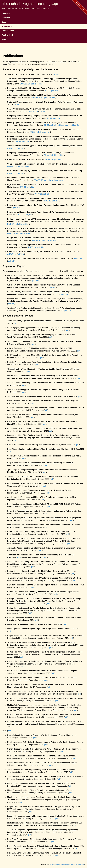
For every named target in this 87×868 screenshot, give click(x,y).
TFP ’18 (23, 187)
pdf (53, 74)
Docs (4, 22)
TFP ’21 (18, 141)
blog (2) (75, 125)
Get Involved (7, 35)
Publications (7, 26)
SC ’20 (47, 155)
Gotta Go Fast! (8, 31)
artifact (61, 125)
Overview (6, 13)
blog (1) (68, 125)
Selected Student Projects (18, 316)
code (27, 166)
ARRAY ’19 (12, 173)
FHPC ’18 (47, 201)
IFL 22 (49, 118)
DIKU (51, 865)
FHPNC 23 (33, 111)
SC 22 (46, 125)
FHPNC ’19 (12, 166)
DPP (19, 557)
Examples (6, 18)
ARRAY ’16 (36, 240)
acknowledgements (68, 865)
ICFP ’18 (38, 194)
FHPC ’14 (32, 247)
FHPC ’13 (78, 258)
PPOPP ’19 (39, 180)
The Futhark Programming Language (30, 4)
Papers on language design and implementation (31, 69)
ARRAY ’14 (12, 254)
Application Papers (14, 266)
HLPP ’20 (49, 160)
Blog (4, 39)
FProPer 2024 (37, 98)
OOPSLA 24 (25, 84)
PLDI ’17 (11, 224)
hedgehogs (80, 865)
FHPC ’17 (20, 215)
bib (57, 74)
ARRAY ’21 (12, 148)
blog (41, 84)
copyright (57, 865)
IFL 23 (47, 91)
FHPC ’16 (11, 233)
